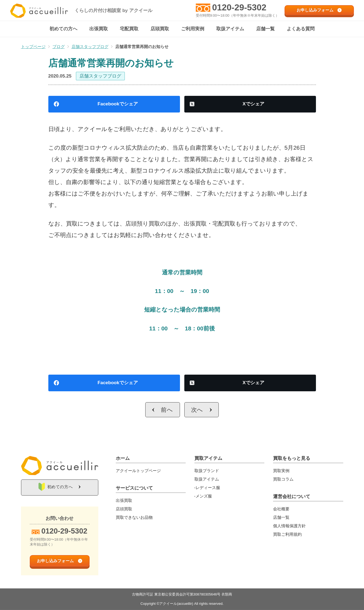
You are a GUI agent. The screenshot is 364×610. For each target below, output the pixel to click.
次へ (197, 410)
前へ (167, 410)
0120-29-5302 (239, 7)
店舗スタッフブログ (100, 76)
